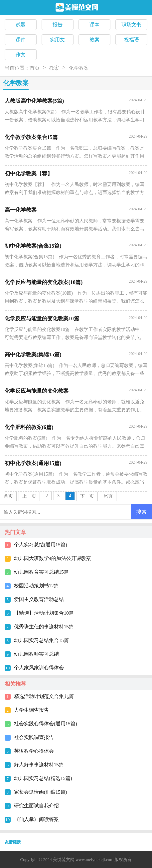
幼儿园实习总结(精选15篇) (43, 778)
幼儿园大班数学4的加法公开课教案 (53, 558)
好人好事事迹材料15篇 (39, 765)
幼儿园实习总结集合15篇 (41, 640)
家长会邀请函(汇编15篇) (41, 792)
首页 (35, 68)
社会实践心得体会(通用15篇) (46, 724)
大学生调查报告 (31, 710)
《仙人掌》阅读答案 (36, 819)
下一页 (87, 496)
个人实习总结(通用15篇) (41, 545)
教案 (54, 68)
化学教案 (79, 68)
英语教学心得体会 (34, 751)
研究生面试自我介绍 (36, 806)
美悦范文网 (64, 859)
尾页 (108, 496)
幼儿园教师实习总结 (36, 654)
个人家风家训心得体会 (39, 668)
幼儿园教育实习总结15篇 (41, 572)
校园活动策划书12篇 (36, 586)
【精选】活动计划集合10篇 (44, 613)
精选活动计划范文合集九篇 (44, 696)
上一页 (29, 496)
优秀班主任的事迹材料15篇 (44, 627)
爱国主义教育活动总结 (39, 599)
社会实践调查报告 (34, 737)
